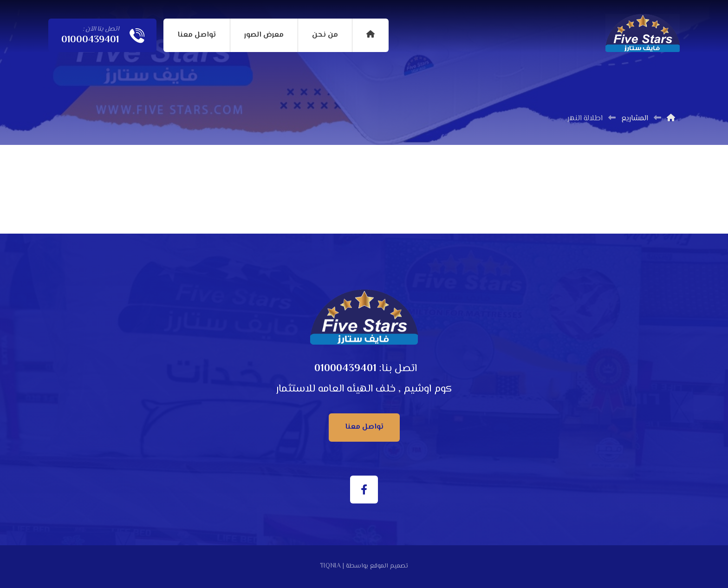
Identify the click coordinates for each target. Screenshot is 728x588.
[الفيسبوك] (364, 490)
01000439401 (345, 369)
